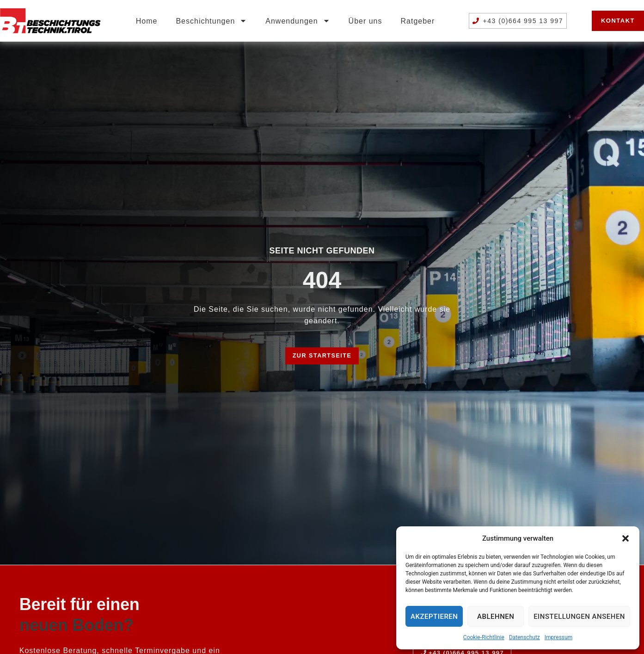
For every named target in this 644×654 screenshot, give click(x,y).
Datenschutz (524, 637)
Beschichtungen (211, 21)
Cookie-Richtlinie (484, 637)
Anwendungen (297, 21)
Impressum (558, 637)
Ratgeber (418, 21)
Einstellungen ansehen (579, 617)
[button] (626, 538)
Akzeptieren (434, 617)
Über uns (365, 21)
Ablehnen (496, 617)
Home (147, 21)
